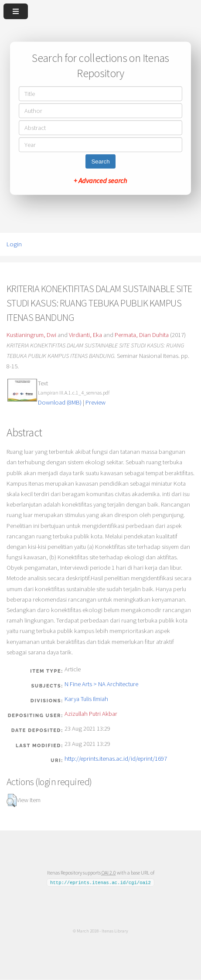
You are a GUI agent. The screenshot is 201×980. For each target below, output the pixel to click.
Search (100, 162)
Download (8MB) (60, 402)
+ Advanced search (100, 180)
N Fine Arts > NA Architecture (101, 684)
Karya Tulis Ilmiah (86, 699)
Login (14, 244)
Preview (95, 402)
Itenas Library (115, 931)
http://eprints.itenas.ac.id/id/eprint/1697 (116, 759)
